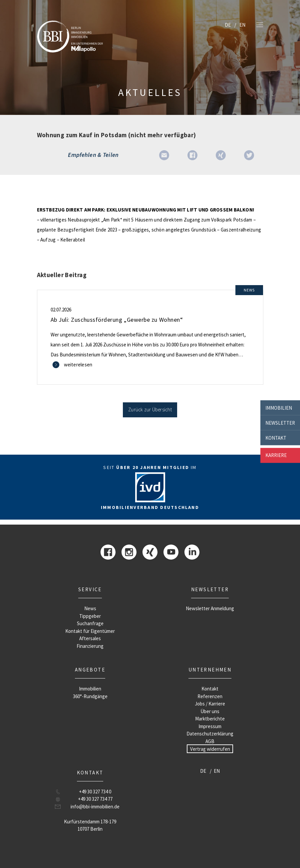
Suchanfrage (90, 623)
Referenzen (210, 696)
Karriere (276, 455)
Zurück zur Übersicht (150, 410)
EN (242, 25)
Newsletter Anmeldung (210, 608)
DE (228, 25)
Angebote (90, 670)
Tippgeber (90, 616)
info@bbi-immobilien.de (95, 807)
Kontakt (276, 437)
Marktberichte (210, 719)
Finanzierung (90, 646)
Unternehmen (210, 670)
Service (90, 589)
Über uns (210, 711)
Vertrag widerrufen (210, 749)
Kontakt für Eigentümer (90, 631)
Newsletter (280, 423)
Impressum (210, 726)
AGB (210, 741)
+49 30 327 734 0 (95, 792)
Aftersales (90, 638)
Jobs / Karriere (210, 704)
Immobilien (279, 408)
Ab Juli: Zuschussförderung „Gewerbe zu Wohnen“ (117, 320)
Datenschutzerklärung (210, 734)
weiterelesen (78, 365)
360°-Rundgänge (90, 696)
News (90, 608)
